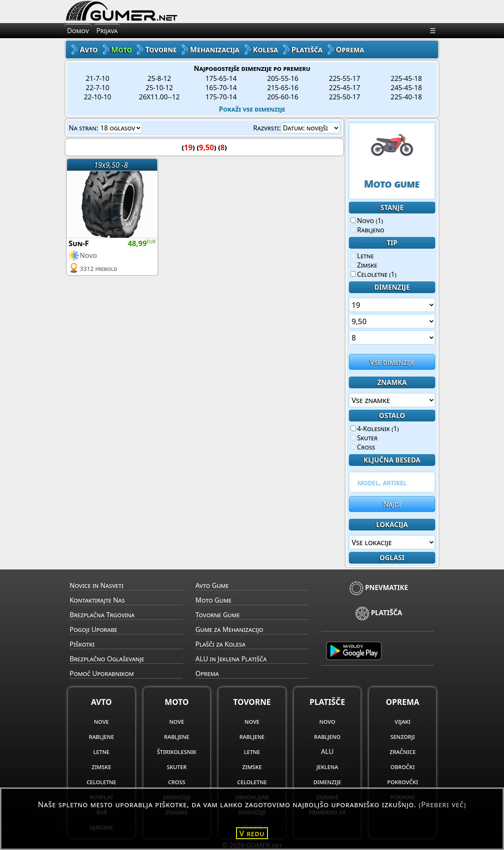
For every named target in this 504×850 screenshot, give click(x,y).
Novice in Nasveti (96, 585)
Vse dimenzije (392, 362)
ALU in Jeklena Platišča (231, 659)
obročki (403, 767)
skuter (177, 767)
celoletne (101, 782)
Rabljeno (368, 230)
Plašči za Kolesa (220, 644)
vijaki (403, 721)
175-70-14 (221, 97)
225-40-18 (406, 97)
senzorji (403, 736)
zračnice (403, 751)
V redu (252, 833)
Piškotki (82, 644)
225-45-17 (345, 88)
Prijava (107, 31)
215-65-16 (283, 88)
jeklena (327, 767)
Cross (363, 447)
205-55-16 (283, 78)
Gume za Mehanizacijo (229, 629)
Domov (78, 31)
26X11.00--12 (159, 97)
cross (177, 782)
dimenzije (327, 782)
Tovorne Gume (218, 615)
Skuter (364, 438)
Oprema (207, 673)
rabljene (101, 736)
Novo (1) (367, 221)
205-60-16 (283, 97)
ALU (327, 751)
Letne (362, 256)
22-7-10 (98, 88)
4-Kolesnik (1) (375, 429)
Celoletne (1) (374, 274)
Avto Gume (212, 585)
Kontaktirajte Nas (97, 600)
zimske (102, 767)
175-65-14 (221, 78)
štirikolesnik (177, 751)
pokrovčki (402, 782)
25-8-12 (159, 78)
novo (327, 721)
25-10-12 (159, 88)
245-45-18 (406, 88)
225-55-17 (345, 78)
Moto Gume (213, 600)
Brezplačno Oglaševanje (107, 659)
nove (101, 721)
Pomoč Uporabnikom (102, 673)
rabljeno (327, 736)
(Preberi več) (443, 804)
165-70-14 (221, 88)
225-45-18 (406, 78)
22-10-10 (97, 97)
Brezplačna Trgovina (102, 615)
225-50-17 (345, 97)
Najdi (392, 504)
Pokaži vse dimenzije (252, 109)
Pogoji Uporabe (94, 629)
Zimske (364, 265)
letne (101, 751)
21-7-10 (98, 78)
